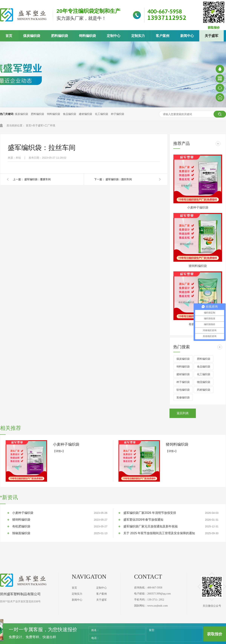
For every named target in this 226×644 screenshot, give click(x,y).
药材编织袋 (204, 390)
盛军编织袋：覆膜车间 (37, 179)
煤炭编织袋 (32, 36)
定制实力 (138, 36)
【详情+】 (59, 451)
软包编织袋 (183, 390)
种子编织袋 (118, 114)
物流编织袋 (204, 382)
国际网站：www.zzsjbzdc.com (151, 606)
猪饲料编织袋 (198, 266)
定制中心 (114, 36)
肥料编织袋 (60, 36)
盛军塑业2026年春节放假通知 (143, 520)
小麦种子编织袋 (198, 207)
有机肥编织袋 (21, 526)
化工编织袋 (102, 114)
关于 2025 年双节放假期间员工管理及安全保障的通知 (159, 533)
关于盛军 (211, 36)
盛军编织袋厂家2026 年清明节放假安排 (150, 513)
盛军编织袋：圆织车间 (119, 179)
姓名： (95, 630)
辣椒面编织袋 (21, 533)
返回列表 (183, 413)
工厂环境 (50, 125)
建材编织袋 (86, 114)
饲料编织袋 (87, 36)
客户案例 (163, 36)
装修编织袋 (183, 397)
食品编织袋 (69, 114)
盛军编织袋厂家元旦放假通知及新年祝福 (150, 526)
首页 (9, 36)
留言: (152, 630)
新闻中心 (187, 36)
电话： (95, 638)
